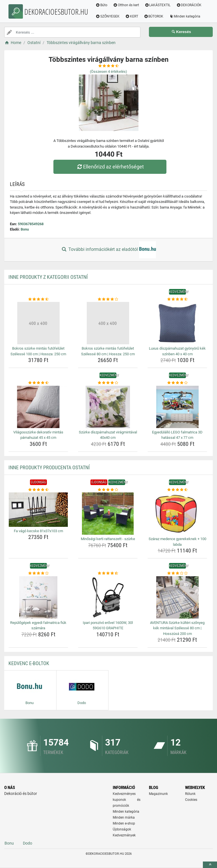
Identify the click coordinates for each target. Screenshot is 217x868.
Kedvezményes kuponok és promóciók (127, 800)
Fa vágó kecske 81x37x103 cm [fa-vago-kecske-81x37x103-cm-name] (38, 531)
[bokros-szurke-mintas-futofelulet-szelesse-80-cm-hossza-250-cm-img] (108, 323)
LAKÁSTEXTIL (158, 5)
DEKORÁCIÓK (189, 5)
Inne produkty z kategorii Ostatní (48, 277)
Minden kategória (185, 16)
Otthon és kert (127, 5)
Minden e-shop (124, 823)
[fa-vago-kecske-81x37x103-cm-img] (38, 510)
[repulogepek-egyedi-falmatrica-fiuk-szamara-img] (38, 597)
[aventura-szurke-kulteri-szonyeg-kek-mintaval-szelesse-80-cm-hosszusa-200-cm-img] (177, 597)
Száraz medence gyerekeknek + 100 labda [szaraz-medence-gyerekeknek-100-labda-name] (177, 542)
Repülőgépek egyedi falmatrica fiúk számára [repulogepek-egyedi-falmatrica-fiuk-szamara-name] (38, 625)
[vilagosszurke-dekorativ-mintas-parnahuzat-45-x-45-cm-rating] (38, 383)
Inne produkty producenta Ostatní (49, 467)
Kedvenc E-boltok (29, 663)
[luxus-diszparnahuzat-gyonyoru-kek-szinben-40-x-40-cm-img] (177, 323)
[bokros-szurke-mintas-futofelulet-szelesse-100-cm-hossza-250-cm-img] (38, 323)
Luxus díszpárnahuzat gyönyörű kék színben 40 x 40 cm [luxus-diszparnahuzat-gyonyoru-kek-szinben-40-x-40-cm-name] (177, 351)
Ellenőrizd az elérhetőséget (110, 167)
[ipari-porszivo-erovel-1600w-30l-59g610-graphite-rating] (108, 573)
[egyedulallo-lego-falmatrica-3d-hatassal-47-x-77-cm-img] (177, 407)
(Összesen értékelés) (108, 72)
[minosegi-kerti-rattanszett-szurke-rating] (108, 490)
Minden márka (124, 817)
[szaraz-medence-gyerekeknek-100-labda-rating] (177, 490)
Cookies (191, 800)
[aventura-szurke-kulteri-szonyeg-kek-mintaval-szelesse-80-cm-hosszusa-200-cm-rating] (177, 573)
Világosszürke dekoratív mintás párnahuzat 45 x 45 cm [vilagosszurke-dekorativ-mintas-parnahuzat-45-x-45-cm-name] (38, 435)
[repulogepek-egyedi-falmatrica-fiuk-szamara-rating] (38, 573)
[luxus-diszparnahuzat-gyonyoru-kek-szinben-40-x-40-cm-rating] (177, 299)
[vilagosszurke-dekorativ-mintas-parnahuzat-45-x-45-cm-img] (38, 407)
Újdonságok (122, 829)
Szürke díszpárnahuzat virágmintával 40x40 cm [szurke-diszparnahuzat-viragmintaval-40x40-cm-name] (108, 435)
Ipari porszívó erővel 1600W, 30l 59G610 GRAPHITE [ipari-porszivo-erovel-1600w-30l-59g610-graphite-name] (108, 625)
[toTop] (210, 865)
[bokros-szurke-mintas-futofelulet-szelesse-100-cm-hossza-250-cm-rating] (38, 299)
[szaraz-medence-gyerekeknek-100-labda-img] (177, 514)
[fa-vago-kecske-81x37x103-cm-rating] (38, 490)
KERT (132, 16)
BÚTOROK (154, 16)
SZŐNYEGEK (108, 16)
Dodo (28, 843)
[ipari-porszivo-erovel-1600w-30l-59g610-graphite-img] (108, 597)
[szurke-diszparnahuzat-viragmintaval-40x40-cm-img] (108, 407)
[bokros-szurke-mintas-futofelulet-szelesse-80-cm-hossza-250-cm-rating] (108, 299)
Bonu (25, 229)
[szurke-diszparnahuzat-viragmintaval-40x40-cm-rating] (108, 383)
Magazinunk (158, 794)
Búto (102, 5)
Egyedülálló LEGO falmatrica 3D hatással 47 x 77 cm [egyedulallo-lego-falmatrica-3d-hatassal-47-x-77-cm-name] (177, 435)
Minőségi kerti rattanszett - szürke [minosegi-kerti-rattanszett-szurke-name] (108, 539)
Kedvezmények (124, 835)
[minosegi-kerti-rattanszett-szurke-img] (108, 514)
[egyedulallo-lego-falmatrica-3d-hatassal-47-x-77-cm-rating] (177, 383)
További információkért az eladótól (108, 250)
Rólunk (190, 794)
